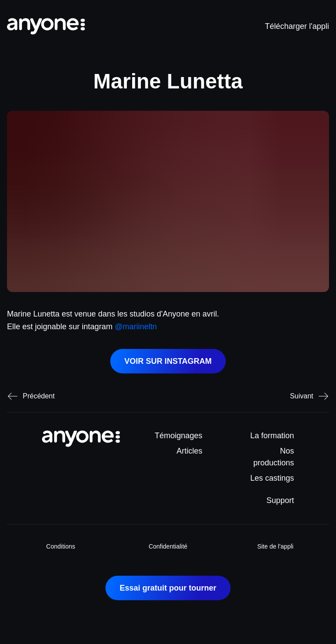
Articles (190, 451)
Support (280, 500)
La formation (272, 436)
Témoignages (179, 436)
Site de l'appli (275, 546)
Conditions (61, 546)
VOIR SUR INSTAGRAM (168, 361)
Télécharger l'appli (297, 26)
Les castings (272, 478)
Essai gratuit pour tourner (168, 588)
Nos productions (274, 457)
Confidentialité (168, 546)
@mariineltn (136, 327)
